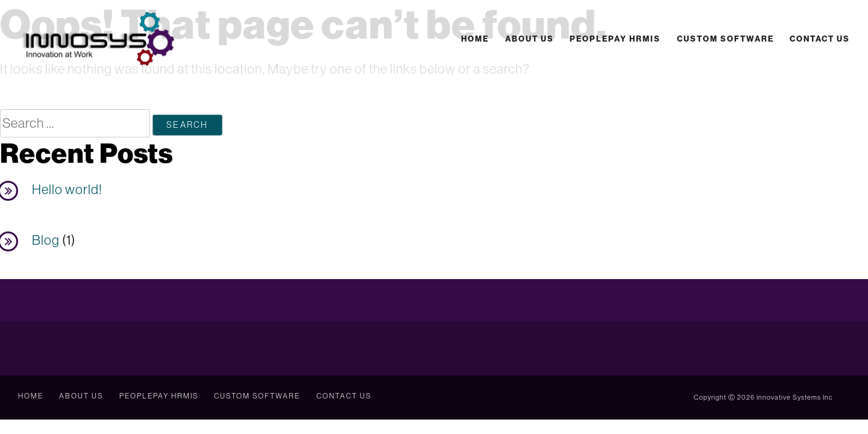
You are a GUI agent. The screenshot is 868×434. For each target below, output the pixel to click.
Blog (46, 241)
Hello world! (67, 190)
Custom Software (725, 39)
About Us (529, 39)
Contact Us (819, 39)
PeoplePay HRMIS (615, 39)
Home (474, 39)
